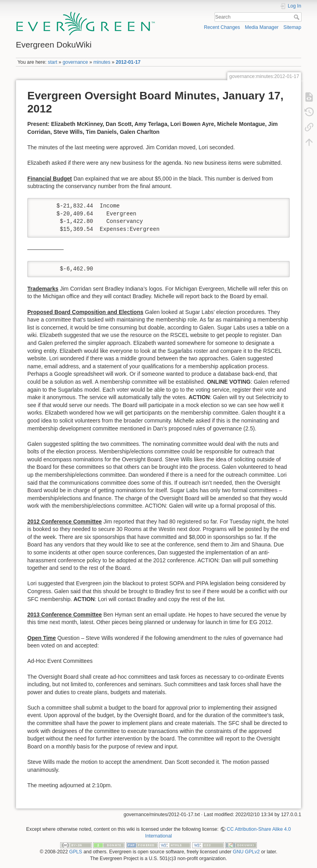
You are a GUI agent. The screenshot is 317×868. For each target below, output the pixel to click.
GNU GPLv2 (246, 852)
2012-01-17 (128, 62)
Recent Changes (222, 27)
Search (297, 17)
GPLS (76, 852)
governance (75, 62)
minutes (102, 62)
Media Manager (262, 27)
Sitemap (292, 27)
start (53, 62)
